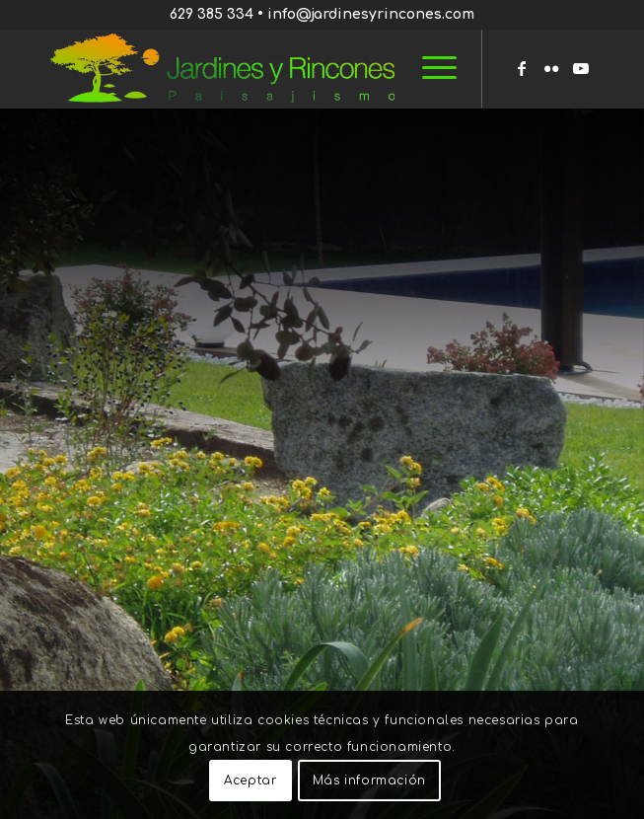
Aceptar (250, 781)
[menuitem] (429, 68)
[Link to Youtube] (581, 69)
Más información (369, 781)
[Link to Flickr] (551, 69)
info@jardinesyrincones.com (371, 14)
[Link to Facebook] (522, 69)
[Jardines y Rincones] (267, 68)
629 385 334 (212, 14)
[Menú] (429, 68)
